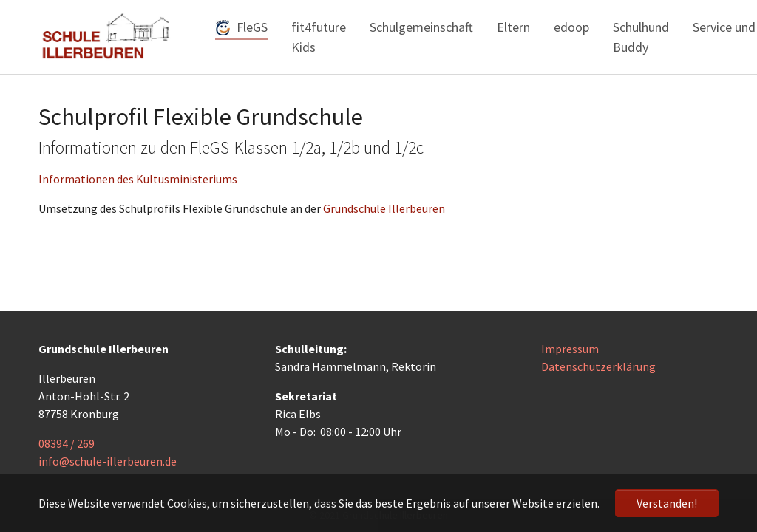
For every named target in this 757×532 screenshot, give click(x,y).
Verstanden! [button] (667, 503)
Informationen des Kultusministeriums (138, 179)
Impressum (570, 349)
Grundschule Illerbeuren (384, 208)
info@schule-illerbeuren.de (108, 461)
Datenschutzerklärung (598, 366)
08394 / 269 (67, 443)
